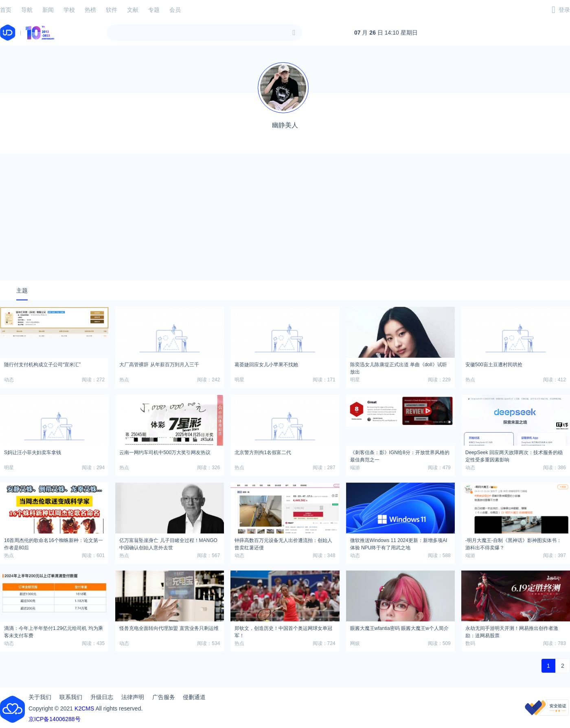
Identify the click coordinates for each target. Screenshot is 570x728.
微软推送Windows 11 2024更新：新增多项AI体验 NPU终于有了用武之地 (399, 543)
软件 (112, 10)
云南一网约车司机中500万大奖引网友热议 (165, 453)
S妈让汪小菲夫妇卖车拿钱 (33, 453)
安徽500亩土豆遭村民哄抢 (494, 365)
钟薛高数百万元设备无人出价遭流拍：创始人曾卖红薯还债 (283, 543)
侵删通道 (194, 697)
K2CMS (84, 708)
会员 (175, 10)
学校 (69, 10)
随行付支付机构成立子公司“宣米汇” (42, 365)
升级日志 (102, 697)
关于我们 (40, 697)
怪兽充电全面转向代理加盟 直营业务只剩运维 (169, 628)
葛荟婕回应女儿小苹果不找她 (266, 365)
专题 (154, 10)
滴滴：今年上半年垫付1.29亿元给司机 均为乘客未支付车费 (54, 631)
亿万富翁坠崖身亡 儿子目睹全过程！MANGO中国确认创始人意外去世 (168, 543)
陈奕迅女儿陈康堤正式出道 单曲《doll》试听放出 (399, 367)
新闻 (48, 10)
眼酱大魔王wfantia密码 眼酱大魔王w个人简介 (399, 628)
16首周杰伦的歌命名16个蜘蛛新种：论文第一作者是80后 (54, 543)
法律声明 (133, 697)
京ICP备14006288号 (55, 719)
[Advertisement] (285, 217)
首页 (6, 10)
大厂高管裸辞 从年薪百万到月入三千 (159, 365)
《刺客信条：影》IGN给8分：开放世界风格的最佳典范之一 (400, 455)
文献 (133, 10)
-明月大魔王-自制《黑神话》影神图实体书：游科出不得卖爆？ (513, 543)
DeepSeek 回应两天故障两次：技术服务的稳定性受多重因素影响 (514, 455)
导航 (27, 10)
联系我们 (71, 697)
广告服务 (164, 697)
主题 (22, 291)
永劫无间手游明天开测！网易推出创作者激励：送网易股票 (512, 631)
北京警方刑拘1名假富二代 (263, 453)
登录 (564, 10)
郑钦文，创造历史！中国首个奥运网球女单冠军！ (283, 631)
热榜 (90, 10)
